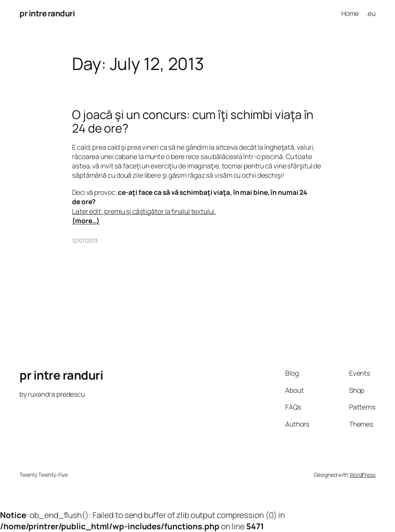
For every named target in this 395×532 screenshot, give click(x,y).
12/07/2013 (85, 241)
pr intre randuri (47, 13)
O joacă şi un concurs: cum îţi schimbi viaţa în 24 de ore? (193, 121)
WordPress (363, 475)
